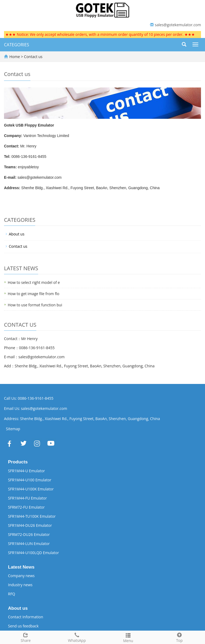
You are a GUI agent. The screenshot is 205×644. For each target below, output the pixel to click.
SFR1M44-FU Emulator (27, 498)
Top (179, 637)
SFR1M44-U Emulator (26, 471)
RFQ (12, 594)
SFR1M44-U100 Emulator (30, 480)
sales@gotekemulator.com (178, 25)
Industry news (20, 585)
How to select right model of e (34, 282)
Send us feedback (23, 626)
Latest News (21, 567)
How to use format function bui (35, 305)
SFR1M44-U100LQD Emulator (33, 553)
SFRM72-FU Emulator (26, 507)
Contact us (33, 57)
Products (18, 462)
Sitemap (13, 429)
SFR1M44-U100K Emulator (31, 489)
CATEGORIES (17, 45)
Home (15, 57)
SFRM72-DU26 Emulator (29, 534)
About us (17, 234)
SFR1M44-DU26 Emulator (30, 525)
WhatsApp (77, 637)
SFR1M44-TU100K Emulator (32, 516)
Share (26, 637)
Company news (21, 576)
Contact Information (26, 617)
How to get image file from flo (33, 294)
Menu (128, 637)
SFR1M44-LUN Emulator (29, 544)
